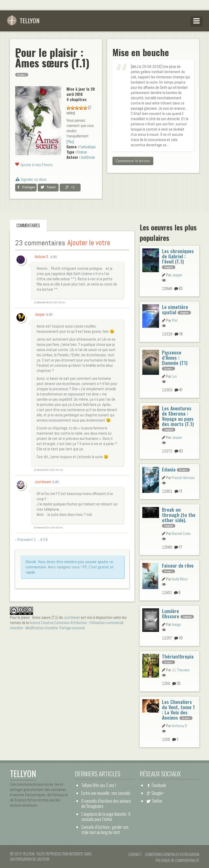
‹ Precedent (24, 540)
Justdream (88, 157)
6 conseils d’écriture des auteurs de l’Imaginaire (106, 803)
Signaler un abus (31, 179)
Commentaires (28, 225)
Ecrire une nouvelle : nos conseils (106, 793)
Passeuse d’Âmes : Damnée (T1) (175, 357)
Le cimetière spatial (175, 309)
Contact (135, 854)
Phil (175, 320)
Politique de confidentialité (177, 860)
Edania (169, 469)
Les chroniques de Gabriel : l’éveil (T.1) (178, 256)
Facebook (159, 785)
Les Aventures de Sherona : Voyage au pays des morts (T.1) (178, 416)
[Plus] (70, 141)
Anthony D (179, 726)
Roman (82, 152)
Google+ (158, 793)
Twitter (157, 801)
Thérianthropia (178, 656)
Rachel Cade (181, 534)
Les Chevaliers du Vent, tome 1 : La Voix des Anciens (178, 710)
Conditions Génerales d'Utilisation (172, 854)
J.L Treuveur (181, 670)
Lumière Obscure (171, 613)
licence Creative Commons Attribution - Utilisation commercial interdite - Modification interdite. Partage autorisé (67, 625)
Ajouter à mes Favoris (36, 165)
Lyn (174, 376)
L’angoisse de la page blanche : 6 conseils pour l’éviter (106, 817)
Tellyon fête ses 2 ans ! (99, 785)
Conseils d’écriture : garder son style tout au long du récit (105, 830)
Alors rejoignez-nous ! (65, 567)
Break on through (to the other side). (179, 515)
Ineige (176, 624)
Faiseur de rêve (178, 565)
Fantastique (88, 147)
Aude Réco (180, 579)
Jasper (177, 275)
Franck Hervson (183, 478)
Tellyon (23, 20)
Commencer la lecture (133, 161)
